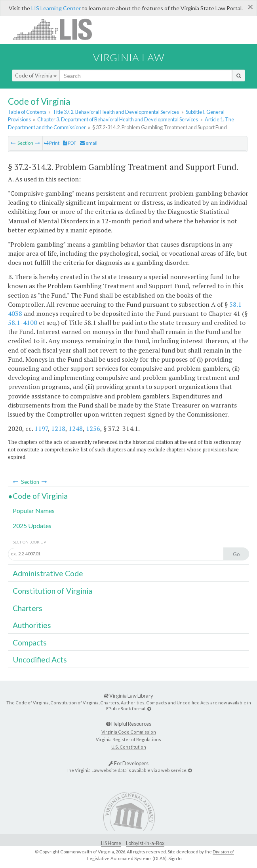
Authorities (32, 625)
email (89, 143)
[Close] (250, 7)
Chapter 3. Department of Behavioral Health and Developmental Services (118, 119)
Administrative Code (48, 573)
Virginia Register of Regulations (128, 739)
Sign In (175, 858)
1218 (58, 428)
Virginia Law (129, 57)
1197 (41, 428)
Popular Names (34, 510)
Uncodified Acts (40, 659)
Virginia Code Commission (129, 732)
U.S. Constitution (129, 747)
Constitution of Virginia (52, 591)
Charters (28, 608)
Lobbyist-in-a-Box (145, 843)
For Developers (128, 763)
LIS (57, 29)
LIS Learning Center (56, 8)
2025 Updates (32, 526)
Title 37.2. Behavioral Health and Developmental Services (116, 112)
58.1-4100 (23, 323)
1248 (76, 428)
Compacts (30, 643)
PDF (70, 143)
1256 (93, 428)
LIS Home (111, 843)
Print (52, 143)
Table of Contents (27, 112)
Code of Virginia (36, 75)
